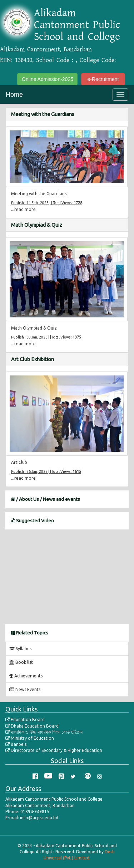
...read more (23, 209)
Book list (21, 662)
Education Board (25, 720)
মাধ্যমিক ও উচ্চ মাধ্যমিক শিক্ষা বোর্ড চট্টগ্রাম (44, 732)
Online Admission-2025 (48, 79)
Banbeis (16, 744)
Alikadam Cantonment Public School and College (77, 25)
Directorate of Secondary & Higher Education (54, 750)
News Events (25, 689)
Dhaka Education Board (32, 726)
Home (14, 95)
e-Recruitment (103, 79)
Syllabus (20, 649)
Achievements (26, 676)
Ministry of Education (30, 738)
